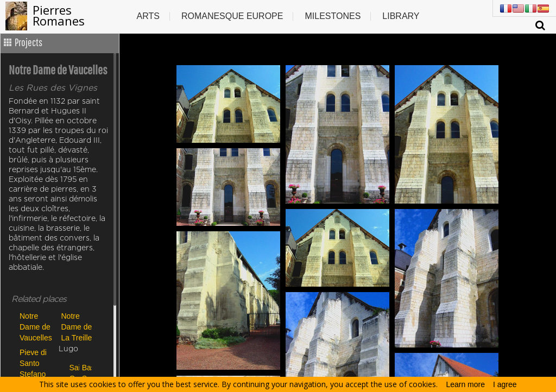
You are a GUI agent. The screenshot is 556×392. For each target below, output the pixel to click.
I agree (505, 384)
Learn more (465, 384)
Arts (148, 16)
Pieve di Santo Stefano (33, 363)
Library (401, 16)
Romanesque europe (232, 16)
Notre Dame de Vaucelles (36, 327)
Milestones (333, 16)
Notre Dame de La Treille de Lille (77, 327)
